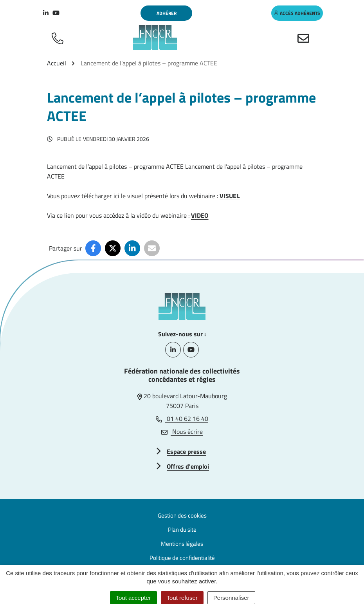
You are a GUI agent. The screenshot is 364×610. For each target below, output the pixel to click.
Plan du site (182, 530)
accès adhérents (297, 13)
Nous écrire (182, 431)
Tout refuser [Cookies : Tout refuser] (182, 598)
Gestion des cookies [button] (182, 515)
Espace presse (186, 451)
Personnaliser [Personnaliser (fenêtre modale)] (231, 598)
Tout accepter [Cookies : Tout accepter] (133, 598)
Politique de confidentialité (182, 558)
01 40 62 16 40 (182, 419)
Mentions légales (182, 544)
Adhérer (167, 13)
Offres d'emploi (188, 466)
